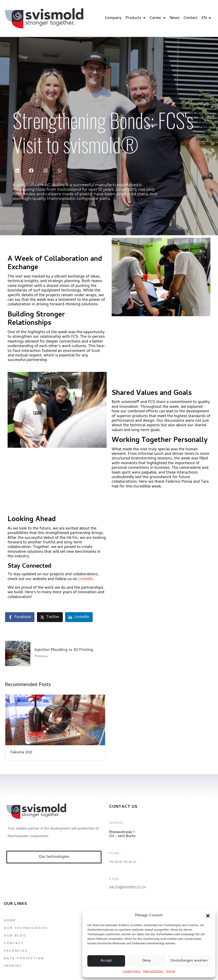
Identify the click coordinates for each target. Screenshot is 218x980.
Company (113, 18)
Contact (191, 18)
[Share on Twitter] (50, 617)
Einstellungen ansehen (189, 961)
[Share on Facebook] (20, 617)
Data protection (153, 972)
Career (158, 18)
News (175, 18)
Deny (147, 961)
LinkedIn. (86, 579)
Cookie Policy (132, 972)
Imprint (171, 972)
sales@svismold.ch (127, 888)
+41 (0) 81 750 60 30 (123, 862)
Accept (106, 961)
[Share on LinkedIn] (79, 617)
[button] (208, 916)
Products (136, 18)
